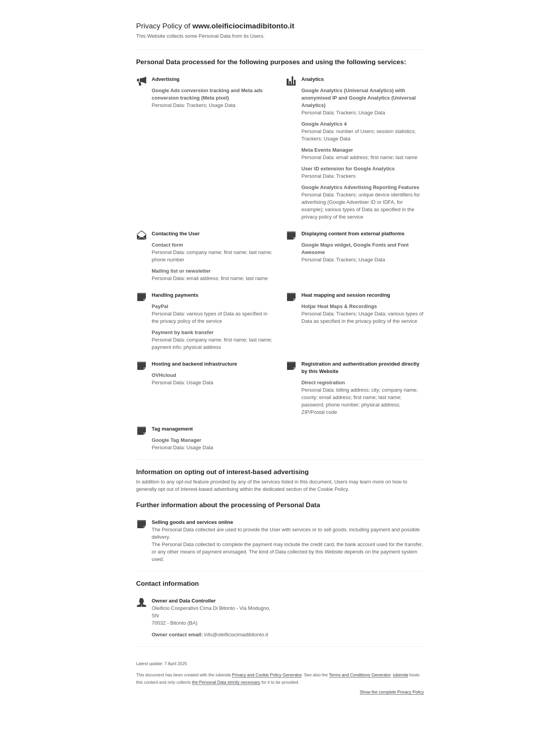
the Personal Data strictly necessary (226, 682)
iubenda (400, 675)
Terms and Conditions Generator (360, 675)
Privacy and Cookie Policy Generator (267, 675)
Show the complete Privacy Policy (392, 692)
